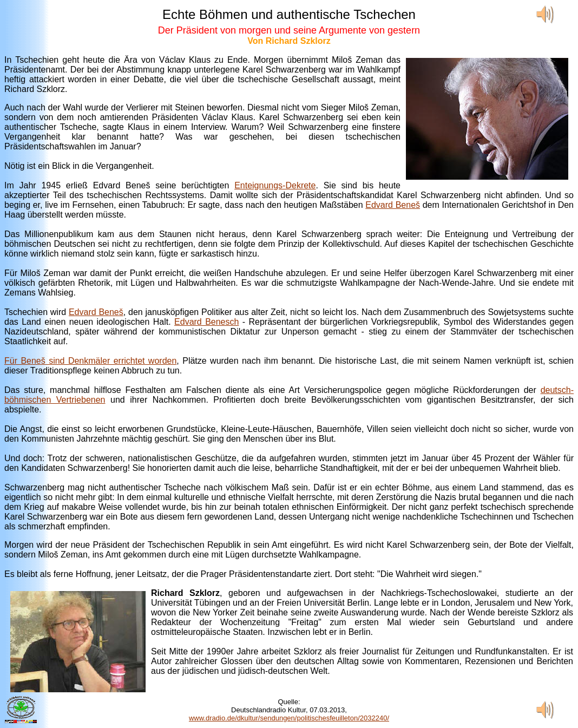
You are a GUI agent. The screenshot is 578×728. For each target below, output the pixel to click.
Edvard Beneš (393, 205)
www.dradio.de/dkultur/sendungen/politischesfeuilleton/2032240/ (289, 718)
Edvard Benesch (206, 322)
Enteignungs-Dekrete (275, 185)
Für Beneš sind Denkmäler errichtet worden (90, 361)
